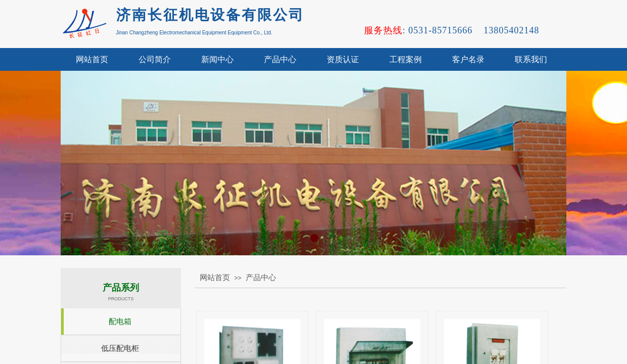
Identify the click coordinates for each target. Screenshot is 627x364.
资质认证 (343, 59)
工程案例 (406, 59)
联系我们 (531, 59)
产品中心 (280, 59)
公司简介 (155, 59)
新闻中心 (217, 59)
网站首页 (92, 59)
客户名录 (468, 59)
